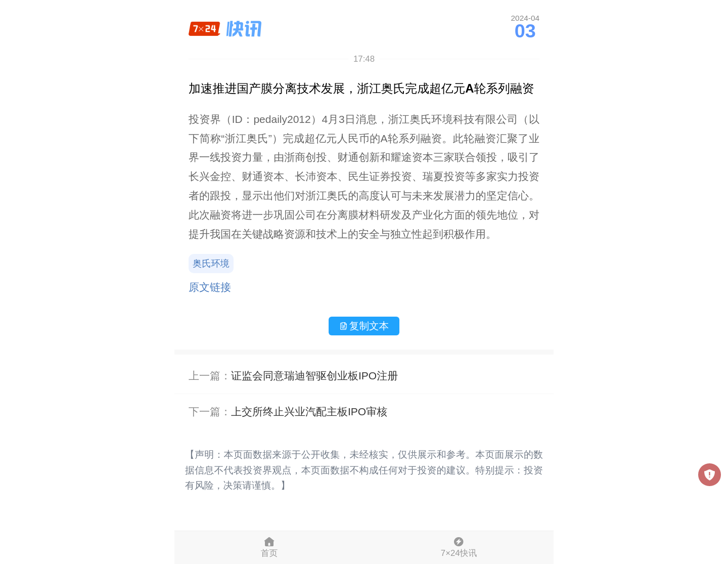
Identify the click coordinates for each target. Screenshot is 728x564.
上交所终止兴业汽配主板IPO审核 (309, 411)
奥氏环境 (211, 264)
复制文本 (364, 326)
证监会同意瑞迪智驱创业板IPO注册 (314, 376)
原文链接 (210, 287)
